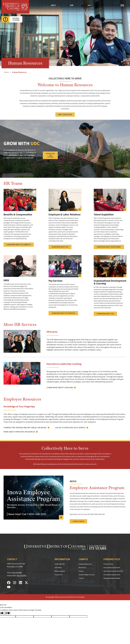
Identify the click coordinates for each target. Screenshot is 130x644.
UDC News (58, 567)
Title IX (81, 578)
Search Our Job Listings (50, 155)
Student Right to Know (87, 574)
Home (6, 72)
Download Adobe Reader (112, 578)
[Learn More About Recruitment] (110, 200)
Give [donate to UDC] (72, 5)
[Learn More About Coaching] (61, 387)
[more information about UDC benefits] (20, 200)
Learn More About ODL (105, 313)
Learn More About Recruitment (109, 247)
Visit (90, 5)
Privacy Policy (108, 564)
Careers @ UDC (60, 564)
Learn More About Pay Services (63, 313)
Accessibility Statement (112, 567)
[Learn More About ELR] (65, 200)
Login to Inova (78, 521)
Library (81, 571)
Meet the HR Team (65, 115)
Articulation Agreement (112, 574)
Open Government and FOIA (113, 571)
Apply (53, 5)
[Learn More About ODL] (110, 266)
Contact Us (58, 574)
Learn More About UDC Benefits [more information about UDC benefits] (19, 244)
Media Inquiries (60, 571)
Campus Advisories (85, 564)
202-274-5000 (17, 572)
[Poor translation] (7, 613)
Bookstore (82, 567)
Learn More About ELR (60, 247)
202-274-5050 (21, 575)
